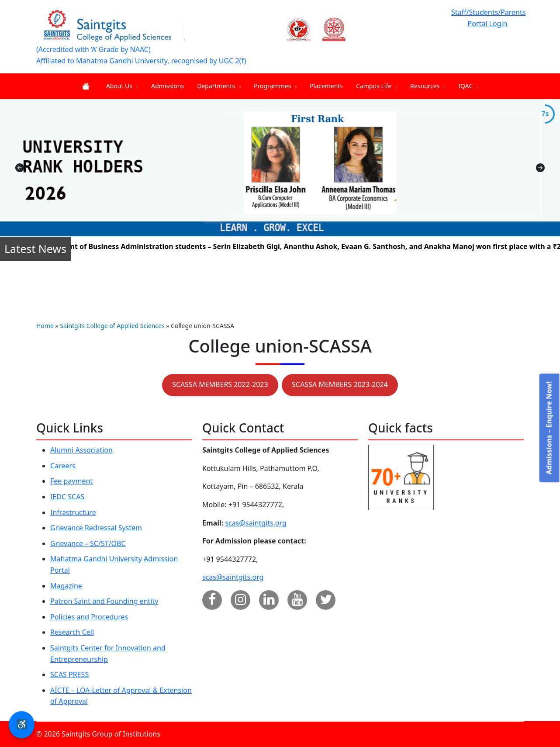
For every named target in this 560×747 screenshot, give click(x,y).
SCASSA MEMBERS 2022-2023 (220, 384)
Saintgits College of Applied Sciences (112, 326)
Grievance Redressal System (96, 528)
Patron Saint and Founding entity (104, 601)
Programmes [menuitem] (275, 86)
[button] (22, 725)
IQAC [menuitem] (468, 86)
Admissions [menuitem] (168, 86)
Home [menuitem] (87, 86)
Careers (63, 466)
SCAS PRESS (69, 674)
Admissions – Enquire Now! (549, 428)
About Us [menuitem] (122, 86)
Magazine (66, 586)
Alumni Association (81, 450)
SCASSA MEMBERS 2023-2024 (340, 384)
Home (45, 326)
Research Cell (72, 632)
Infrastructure (73, 512)
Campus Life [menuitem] (377, 86)
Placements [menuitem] (326, 86)
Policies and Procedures (89, 617)
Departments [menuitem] (219, 86)
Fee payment (71, 481)
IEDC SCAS (67, 497)
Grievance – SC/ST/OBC (88, 543)
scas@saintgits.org (256, 523)
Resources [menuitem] (428, 86)
